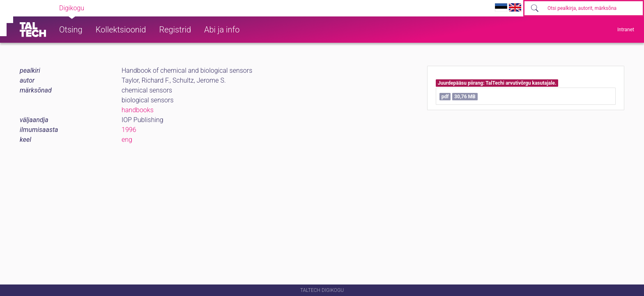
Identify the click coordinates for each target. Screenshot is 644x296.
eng (127, 140)
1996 (129, 130)
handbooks (138, 110)
